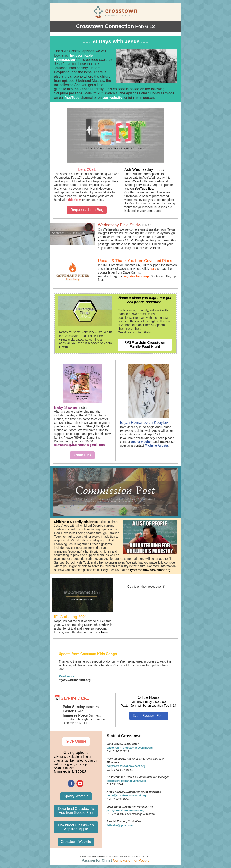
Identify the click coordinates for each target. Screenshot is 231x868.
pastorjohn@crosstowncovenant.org (130, 748)
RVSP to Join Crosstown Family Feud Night (145, 345)
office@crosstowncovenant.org (126, 781)
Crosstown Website (76, 842)
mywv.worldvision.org (75, 680)
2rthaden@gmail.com (120, 825)
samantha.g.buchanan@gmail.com (79, 445)
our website (113, 98)
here (153, 269)
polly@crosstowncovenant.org (148, 570)
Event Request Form (149, 716)
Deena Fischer (141, 442)
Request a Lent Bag (87, 210)
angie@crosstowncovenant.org (126, 796)
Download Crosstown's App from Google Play (76, 811)
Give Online (76, 741)
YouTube (72, 98)
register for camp (136, 276)
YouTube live (144, 189)
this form (75, 200)
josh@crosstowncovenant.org (126, 810)
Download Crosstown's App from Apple (76, 827)
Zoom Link (82, 455)
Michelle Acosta (156, 445)
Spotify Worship (76, 796)
